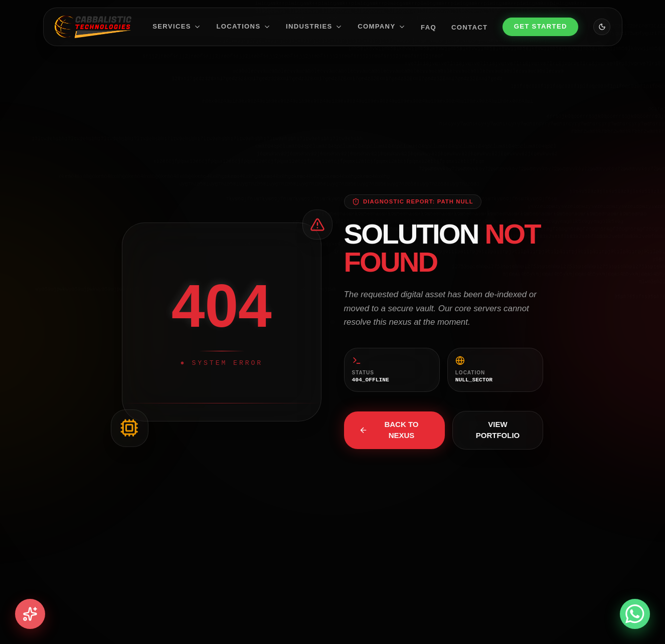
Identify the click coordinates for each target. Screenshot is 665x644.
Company (382, 27)
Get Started (541, 26)
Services (177, 27)
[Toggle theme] (602, 27)
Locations (243, 27)
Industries (314, 27)
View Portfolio (498, 430)
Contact (469, 27)
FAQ (429, 27)
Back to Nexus (389, 430)
